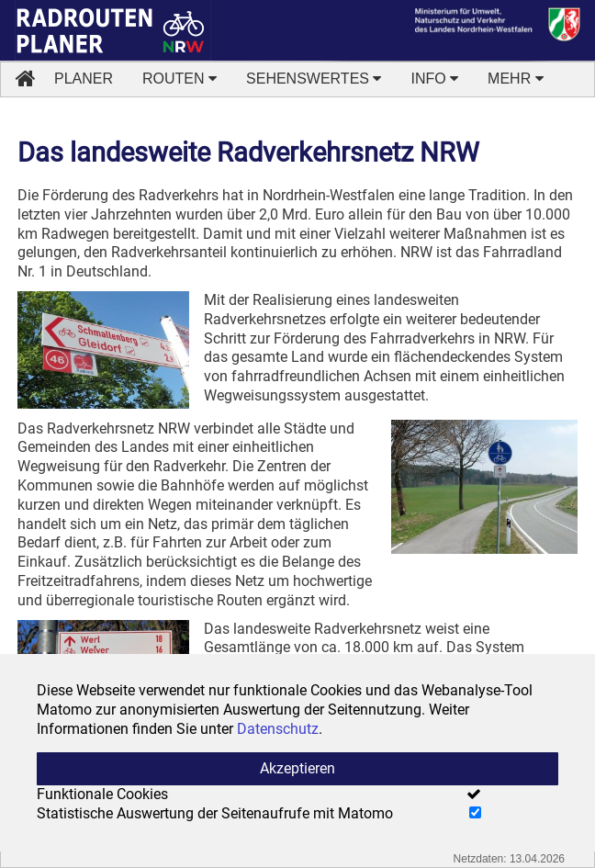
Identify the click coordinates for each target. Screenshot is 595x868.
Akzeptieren (297, 768)
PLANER (84, 79)
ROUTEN (180, 79)
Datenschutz (278, 729)
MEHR (516, 79)
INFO (434, 79)
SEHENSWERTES (314, 79)
